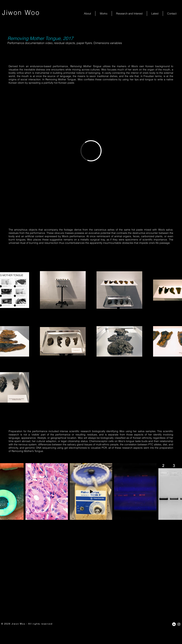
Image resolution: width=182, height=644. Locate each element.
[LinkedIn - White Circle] (174, 624)
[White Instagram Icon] (179, 624)
